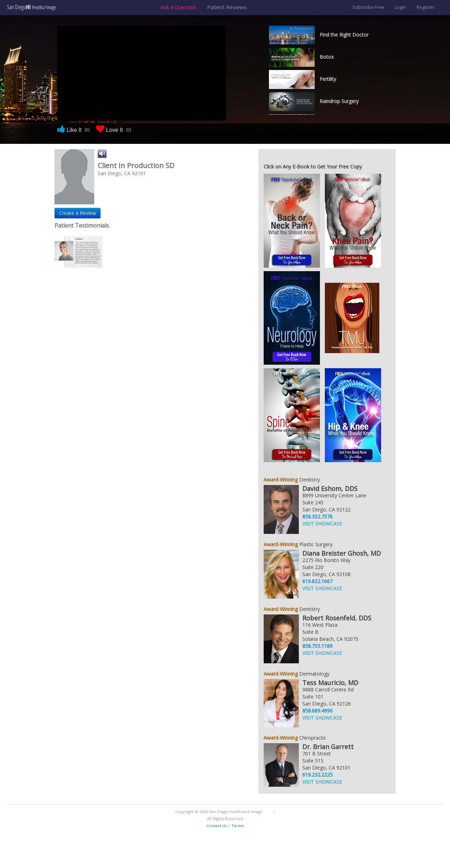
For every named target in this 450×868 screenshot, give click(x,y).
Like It (73, 130)
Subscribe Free (368, 7)
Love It (114, 130)
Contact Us (217, 826)
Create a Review (78, 213)
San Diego (32, 7)
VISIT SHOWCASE (322, 524)
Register (425, 7)
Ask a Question (178, 7)
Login (400, 7)
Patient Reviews (227, 7)
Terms (237, 826)
